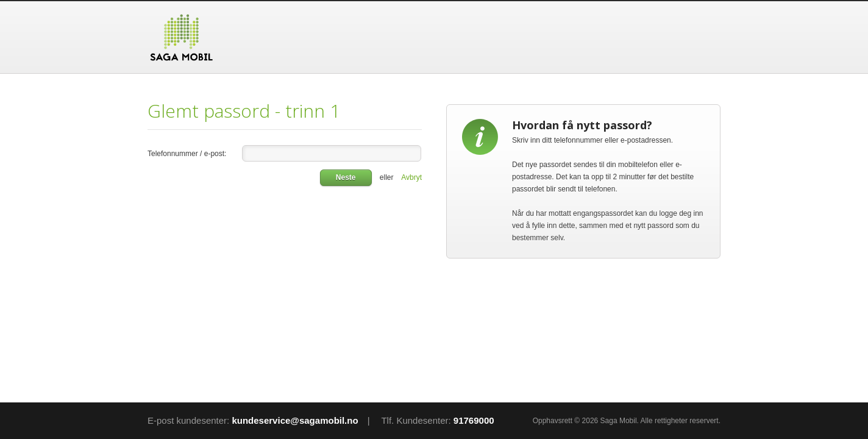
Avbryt (411, 177)
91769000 (474, 420)
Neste (346, 177)
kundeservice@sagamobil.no (295, 420)
